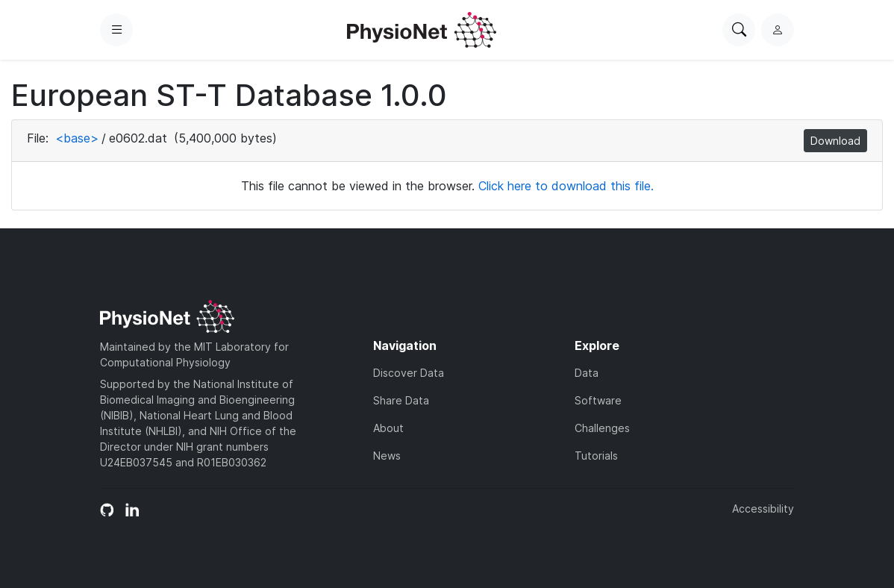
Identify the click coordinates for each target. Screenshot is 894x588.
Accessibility (763, 509)
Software (598, 400)
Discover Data (409, 373)
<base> (77, 138)
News (387, 456)
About (388, 428)
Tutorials (596, 456)
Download (835, 141)
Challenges (602, 428)
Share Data (401, 400)
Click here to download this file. (566, 186)
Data (587, 373)
